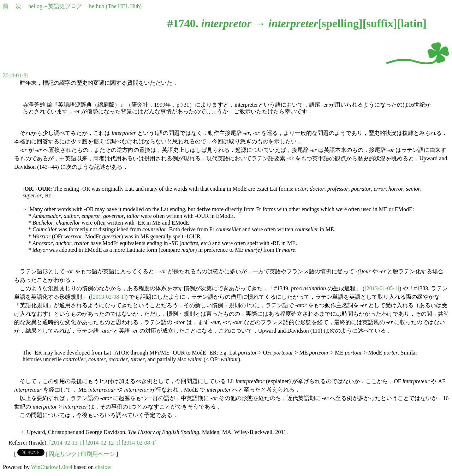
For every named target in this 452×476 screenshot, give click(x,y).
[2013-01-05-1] (382, 288)
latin (412, 23)
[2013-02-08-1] (108, 297)
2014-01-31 (16, 75)
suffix (380, 23)
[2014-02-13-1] (67, 443)
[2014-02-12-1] (103, 443)
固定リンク (63, 454)
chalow (103, 467)
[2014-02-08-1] (139, 443)
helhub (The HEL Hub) (115, 6)
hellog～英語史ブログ (55, 6)
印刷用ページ (98, 454)
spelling (340, 23)
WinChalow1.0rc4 (52, 467)
